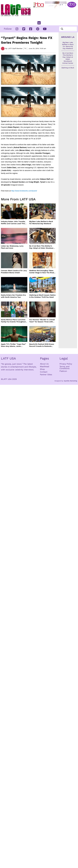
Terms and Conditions (65, 367)
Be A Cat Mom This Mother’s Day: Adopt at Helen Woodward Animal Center (42, 247)
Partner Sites (46, 375)
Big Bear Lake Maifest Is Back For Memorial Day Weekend (41, 222)
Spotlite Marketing (70, 381)
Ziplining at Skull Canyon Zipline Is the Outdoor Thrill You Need (42, 296)
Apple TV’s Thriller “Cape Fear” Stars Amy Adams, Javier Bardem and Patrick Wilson (14, 345)
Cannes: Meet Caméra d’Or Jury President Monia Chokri (14, 272)
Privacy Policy (66, 364)
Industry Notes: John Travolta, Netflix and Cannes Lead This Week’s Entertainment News (13, 223)
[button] (39, 23)
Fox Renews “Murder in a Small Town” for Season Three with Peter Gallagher (42, 321)
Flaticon (63, 371)
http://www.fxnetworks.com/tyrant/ (24, 191)
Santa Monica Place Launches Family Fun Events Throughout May (13, 321)
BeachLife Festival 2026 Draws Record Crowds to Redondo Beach (42, 345)
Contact (44, 372)
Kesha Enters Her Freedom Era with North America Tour (13, 296)
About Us (44, 364)
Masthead (45, 366)
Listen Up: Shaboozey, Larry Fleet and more (12, 247)
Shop (42, 369)
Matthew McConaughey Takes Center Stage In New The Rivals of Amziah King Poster (42, 272)
